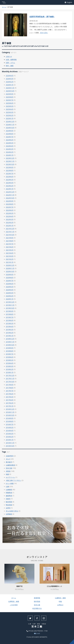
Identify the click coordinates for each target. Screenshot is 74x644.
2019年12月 (10, 302)
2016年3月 (10, 434)
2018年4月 (10, 363)
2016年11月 (10, 412)
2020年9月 (10, 275)
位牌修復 (9, 514)
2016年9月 (10, 418)
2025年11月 (10, 88)
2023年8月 (10, 170)
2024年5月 (10, 143)
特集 (60, 601)
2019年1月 (10, 336)
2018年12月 (10, 339)
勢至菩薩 (9, 505)
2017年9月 (10, 385)
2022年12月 (10, 192)
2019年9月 (10, 311)
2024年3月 (10, 149)
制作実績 (37, 601)
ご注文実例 (14, 605)
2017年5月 (10, 397)
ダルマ (8, 459)
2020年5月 (10, 287)
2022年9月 (10, 201)
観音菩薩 (9, 502)
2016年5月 (10, 428)
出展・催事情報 (11, 60)
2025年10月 (10, 91)
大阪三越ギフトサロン (13, 480)
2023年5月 (10, 180)
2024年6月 (10, 140)
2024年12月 (10, 122)
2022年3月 (10, 219)
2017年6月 (10, 394)
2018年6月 (10, 357)
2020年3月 (10, 293)
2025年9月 (10, 94)
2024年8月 (10, 134)
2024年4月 (10, 146)
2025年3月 (10, 112)
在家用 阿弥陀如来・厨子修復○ (42, 17)
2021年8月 (10, 241)
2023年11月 (10, 161)
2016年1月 (10, 440)
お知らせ (9, 57)
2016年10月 (10, 415)
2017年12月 (10, 375)
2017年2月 (10, 403)
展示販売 (9, 462)
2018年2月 (10, 369)
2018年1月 (10, 372)
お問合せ (60, 605)
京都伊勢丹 (10, 456)
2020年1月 (10, 299)
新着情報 (37, 598)
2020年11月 (10, 268)
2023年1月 (10, 189)
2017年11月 (10, 379)
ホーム (4, 7)
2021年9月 (10, 238)
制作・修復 (10, 66)
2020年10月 (10, 271)
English (68, 2)
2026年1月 (10, 85)
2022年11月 (10, 195)
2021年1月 (10, 262)
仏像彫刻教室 (10, 465)
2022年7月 (10, 207)
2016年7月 (10, 424)
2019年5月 (10, 323)
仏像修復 (9, 490)
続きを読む (44, 33)
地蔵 (7, 474)
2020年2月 (10, 296)
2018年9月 (10, 348)
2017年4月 (10, 400)
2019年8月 (10, 314)
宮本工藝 (9, 468)
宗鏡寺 (8, 499)
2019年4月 (10, 327)
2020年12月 (10, 265)
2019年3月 (10, 330)
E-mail (37, 633)
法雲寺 (8, 508)
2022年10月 (10, 198)
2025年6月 (10, 103)
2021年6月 (10, 247)
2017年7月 (10, 391)
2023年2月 (10, 186)
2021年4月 (10, 253)
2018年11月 (10, 342)
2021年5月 (10, 250)
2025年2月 (10, 115)
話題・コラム (10, 63)
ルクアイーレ (10, 477)
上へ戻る (72, 642)
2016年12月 (10, 409)
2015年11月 (10, 443)
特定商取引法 (37, 608)
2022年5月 (10, 213)
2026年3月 (10, 79)
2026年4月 (10, 76)
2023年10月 (10, 164)
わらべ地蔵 (10, 483)
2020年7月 (10, 281)
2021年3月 (10, 256)
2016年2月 (10, 437)
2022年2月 (10, 223)
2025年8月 (10, 97)
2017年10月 (10, 382)
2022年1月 (10, 226)
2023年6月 (10, 177)
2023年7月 (10, 174)
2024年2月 (10, 152)
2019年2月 (10, 333)
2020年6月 (10, 284)
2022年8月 (10, 204)
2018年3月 (10, 366)
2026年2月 (10, 82)
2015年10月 (10, 446)
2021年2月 (10, 259)
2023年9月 (10, 167)
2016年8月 (10, 421)
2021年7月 (10, 244)
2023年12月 (10, 158)
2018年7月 (10, 354)
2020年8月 (10, 278)
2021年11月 (10, 232)
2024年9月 (10, 131)
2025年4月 (10, 109)
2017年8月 (10, 388)
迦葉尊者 (9, 496)
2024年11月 (10, 125)
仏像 (7, 487)
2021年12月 (10, 229)
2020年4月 (10, 290)
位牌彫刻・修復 (14, 601)
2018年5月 (10, 360)
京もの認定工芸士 (12, 511)
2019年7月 (10, 317)
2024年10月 (10, 128)
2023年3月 (10, 183)
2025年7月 (10, 100)
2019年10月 (10, 308)
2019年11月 (10, 305)
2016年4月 (10, 431)
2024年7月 (10, 137)
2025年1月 (10, 118)
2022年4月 (10, 216)
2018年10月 (10, 345)
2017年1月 (10, 406)
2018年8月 (10, 351)
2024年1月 (10, 155)
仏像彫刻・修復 (60, 598)
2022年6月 (10, 210)
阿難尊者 (9, 493)
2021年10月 (10, 235)
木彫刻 (8, 471)
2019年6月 (10, 320)
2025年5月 (10, 106)
